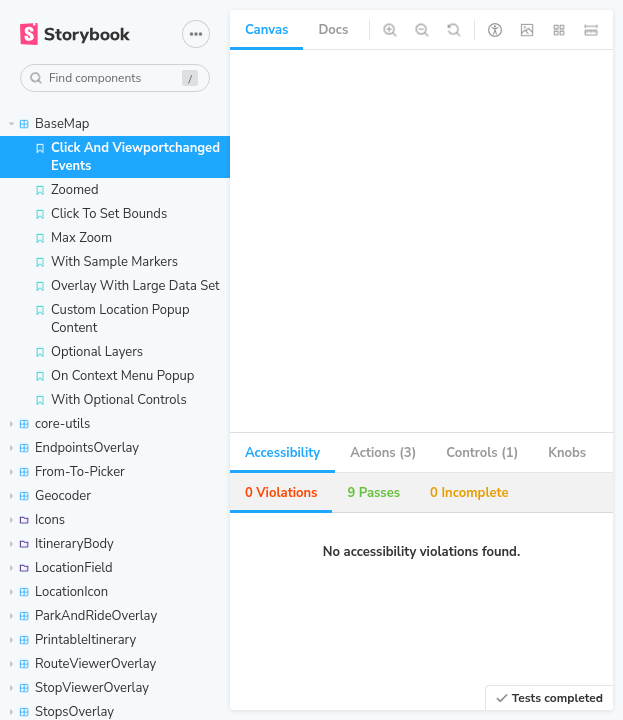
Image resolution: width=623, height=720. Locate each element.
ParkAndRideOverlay (83, 616)
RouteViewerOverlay (83, 664)
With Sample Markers (106, 262)
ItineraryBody (62, 544)
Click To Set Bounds (100, 214)
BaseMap (49, 124)
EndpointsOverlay (74, 448)
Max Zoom (73, 238)
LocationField (61, 568)
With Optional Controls (110, 400)
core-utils (50, 424)
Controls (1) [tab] (482, 453)
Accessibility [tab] (282, 453)
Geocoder (50, 496)
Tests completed (549, 698)
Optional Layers (88, 352)
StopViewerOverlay (79, 688)
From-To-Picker (67, 472)
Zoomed (66, 190)
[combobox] (115, 78)
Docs (333, 30)
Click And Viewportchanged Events (127, 157)
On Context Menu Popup (114, 376)
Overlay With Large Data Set (127, 286)
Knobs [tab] (567, 453)
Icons (37, 520)
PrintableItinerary (73, 640)
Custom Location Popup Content (111, 319)
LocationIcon (59, 592)
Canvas (266, 30)
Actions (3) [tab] (383, 453)
